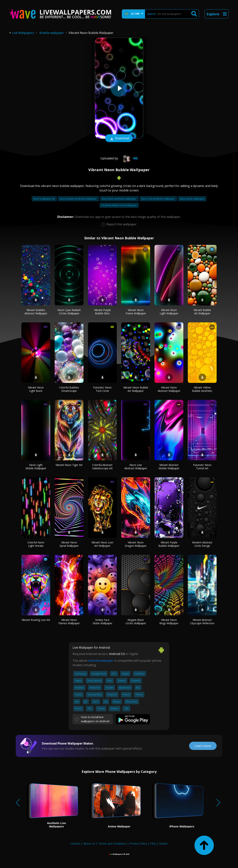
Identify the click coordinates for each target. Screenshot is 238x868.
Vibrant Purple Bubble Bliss (102, 312)
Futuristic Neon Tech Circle (102, 389)
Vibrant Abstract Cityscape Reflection (202, 622)
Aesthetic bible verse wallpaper (119, 205)
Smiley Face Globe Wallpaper (102, 622)
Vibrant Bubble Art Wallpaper (202, 312)
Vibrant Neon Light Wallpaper (169, 312)
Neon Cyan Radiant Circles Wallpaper (69, 312)
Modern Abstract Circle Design (202, 544)
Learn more (203, 746)
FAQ (153, 843)
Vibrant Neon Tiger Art (69, 465)
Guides (163, 843)
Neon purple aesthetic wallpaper (78, 199)
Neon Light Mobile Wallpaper (36, 467)
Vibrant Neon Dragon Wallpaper (136, 544)
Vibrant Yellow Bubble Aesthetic (202, 389)
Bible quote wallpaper (192, 199)
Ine (129, 158)
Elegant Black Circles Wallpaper (136, 622)
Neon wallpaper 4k (44, 199)
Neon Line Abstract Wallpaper (136, 467)
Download (119, 139)
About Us (89, 843)
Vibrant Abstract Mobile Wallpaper (169, 467)
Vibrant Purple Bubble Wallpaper (169, 544)
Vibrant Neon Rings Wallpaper (169, 622)
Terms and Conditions (112, 843)
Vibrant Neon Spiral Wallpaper (69, 544)
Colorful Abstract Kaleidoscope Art (102, 467)
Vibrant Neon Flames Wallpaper (69, 622)
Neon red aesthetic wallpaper (158, 199)
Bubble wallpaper (52, 33)
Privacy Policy (138, 843)
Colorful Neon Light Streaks (36, 544)
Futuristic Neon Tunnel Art (202, 467)
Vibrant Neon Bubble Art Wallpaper (136, 389)
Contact (75, 843)
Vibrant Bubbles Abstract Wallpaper (36, 312)
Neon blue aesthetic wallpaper (119, 199)
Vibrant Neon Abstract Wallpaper (169, 389)
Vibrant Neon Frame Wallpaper (136, 312)
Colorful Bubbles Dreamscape (69, 389)
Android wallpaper (101, 661)
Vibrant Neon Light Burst (36, 389)
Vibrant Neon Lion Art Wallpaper (102, 544)
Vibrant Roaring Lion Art (36, 620)
